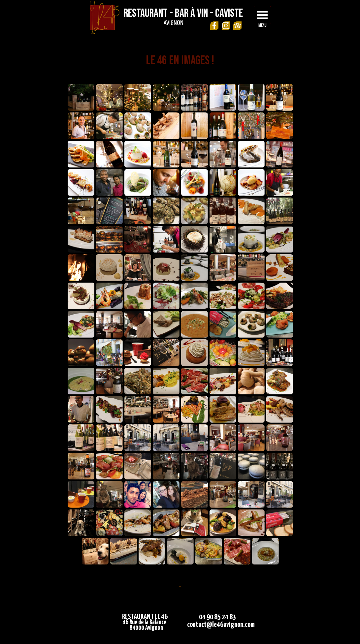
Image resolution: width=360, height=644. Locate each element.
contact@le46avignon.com (221, 625)
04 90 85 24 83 (217, 617)
